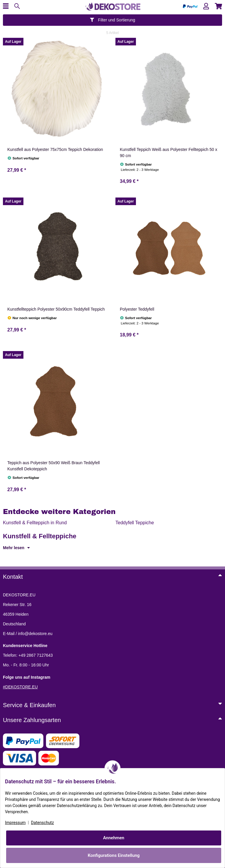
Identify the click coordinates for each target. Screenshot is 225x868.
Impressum (15, 823)
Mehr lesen (16, 548)
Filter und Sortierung (113, 20)
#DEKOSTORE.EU (20, 687)
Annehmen (114, 838)
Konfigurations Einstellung (114, 855)
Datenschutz (42, 823)
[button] (206, 6)
